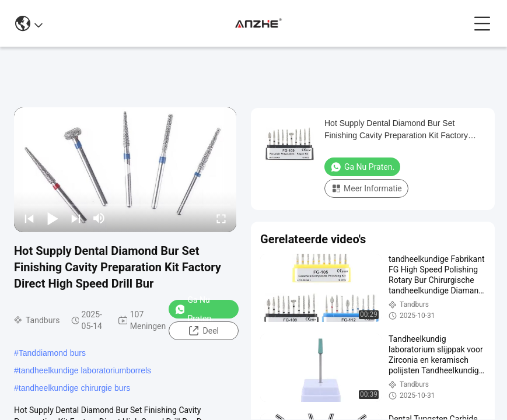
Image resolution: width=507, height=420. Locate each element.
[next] (76, 218)
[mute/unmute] (99, 218)
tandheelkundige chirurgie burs (74, 388)
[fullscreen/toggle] (221, 218)
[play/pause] (53, 218)
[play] (125, 170)
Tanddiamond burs (52, 353)
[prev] (29, 218)
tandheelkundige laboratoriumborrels (85, 370)
